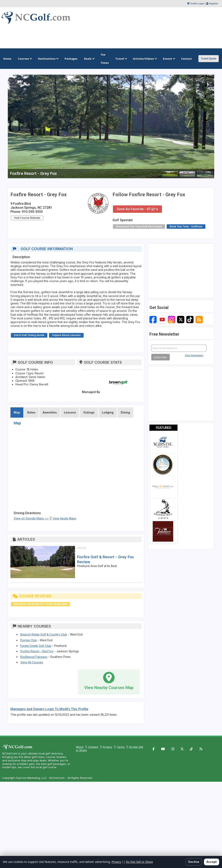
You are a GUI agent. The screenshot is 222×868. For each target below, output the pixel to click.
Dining (125, 412)
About (80, 747)
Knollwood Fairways (34, 657)
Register (213, 3)
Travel (121, 59)
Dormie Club (29, 640)
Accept (212, 862)
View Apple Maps (64, 518)
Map (17, 412)
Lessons (70, 412)
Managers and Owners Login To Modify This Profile (49, 709)
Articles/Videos (145, 59)
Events (169, 59)
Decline (194, 862)
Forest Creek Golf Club (36, 646)
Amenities (50, 412)
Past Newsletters (194, 355)
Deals (89, 59)
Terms (121, 747)
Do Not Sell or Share (139, 862)
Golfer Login (197, 3)
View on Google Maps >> (31, 518)
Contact (93, 747)
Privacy (107, 747)
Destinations (48, 59)
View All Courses (32, 662)
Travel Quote (209, 59)
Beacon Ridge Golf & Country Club (44, 634)
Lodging (108, 412)
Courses (25, 59)
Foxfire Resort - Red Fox (37, 651)
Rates (31, 412)
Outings (89, 412)
